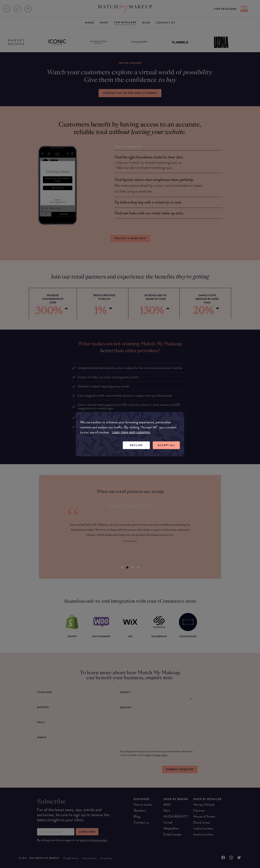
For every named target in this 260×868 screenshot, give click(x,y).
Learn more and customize (131, 432)
